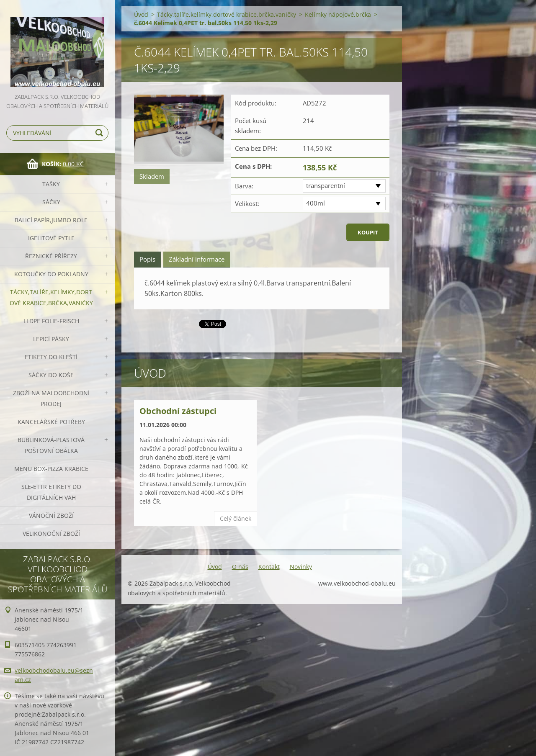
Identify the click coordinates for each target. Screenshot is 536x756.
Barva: (244, 186)
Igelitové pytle (51, 238)
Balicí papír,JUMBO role (51, 220)
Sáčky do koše (51, 375)
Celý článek (236, 518)
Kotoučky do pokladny (51, 274)
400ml (316, 203)
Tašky (51, 184)
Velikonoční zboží (51, 534)
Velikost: (247, 203)
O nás (240, 567)
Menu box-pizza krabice (51, 469)
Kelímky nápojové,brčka (338, 14)
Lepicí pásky (51, 339)
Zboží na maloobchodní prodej (51, 398)
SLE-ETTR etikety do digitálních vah (51, 492)
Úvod (141, 14)
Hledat (100, 133)
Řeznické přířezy (51, 256)
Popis (147, 259)
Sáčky (51, 202)
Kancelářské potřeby (51, 422)
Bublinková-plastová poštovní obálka (51, 445)
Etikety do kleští (51, 357)
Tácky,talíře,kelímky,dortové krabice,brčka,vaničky (51, 297)
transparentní (326, 185)
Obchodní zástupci (178, 411)
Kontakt (269, 567)
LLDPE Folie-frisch (51, 321)
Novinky (301, 567)
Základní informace (197, 259)
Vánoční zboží (51, 516)
